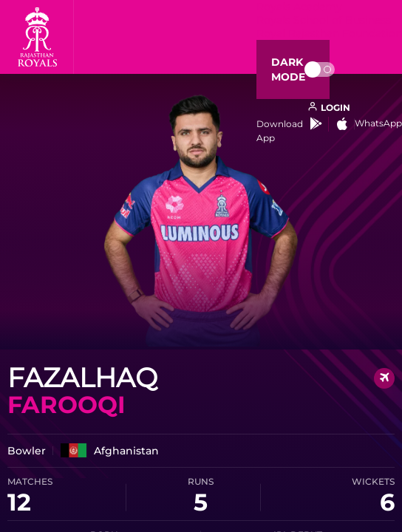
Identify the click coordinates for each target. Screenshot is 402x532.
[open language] (329, 108)
